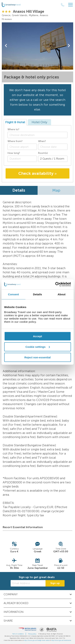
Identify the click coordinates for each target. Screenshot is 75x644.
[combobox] (37, 135)
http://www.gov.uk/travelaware (61, 640)
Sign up (55, 583)
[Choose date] (53, 147)
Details (19, 190)
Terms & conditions (18, 634)
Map (56, 190)
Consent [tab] (13, 294)
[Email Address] (28, 583)
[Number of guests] (53, 159)
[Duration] (22, 159)
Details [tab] (38, 294)
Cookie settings (38, 347)
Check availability (37, 173)
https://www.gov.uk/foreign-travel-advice (37, 640)
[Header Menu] (71, 5)
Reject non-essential (38, 357)
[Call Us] (63, 5)
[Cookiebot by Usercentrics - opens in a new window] (55, 284)
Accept (37, 336)
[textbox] (39, 135)
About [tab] (62, 294)
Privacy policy (32, 634)
